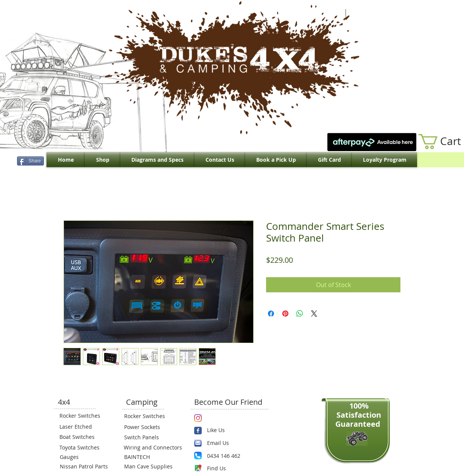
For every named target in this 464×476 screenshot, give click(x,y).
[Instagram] (198, 418)
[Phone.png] (198, 456)
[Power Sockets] (147, 427)
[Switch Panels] (147, 437)
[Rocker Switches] (82, 415)
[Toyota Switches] (82, 447)
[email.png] (198, 443)
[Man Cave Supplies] (152, 466)
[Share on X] (314, 314)
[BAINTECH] (147, 457)
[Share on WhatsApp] (300, 314)
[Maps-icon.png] (198, 468)
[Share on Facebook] (271, 314)
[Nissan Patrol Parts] (83, 466)
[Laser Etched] (82, 426)
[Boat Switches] (82, 437)
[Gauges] (83, 457)
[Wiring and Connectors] (152, 447)
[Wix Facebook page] (198, 431)
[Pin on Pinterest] (285, 314)
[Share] (30, 161)
